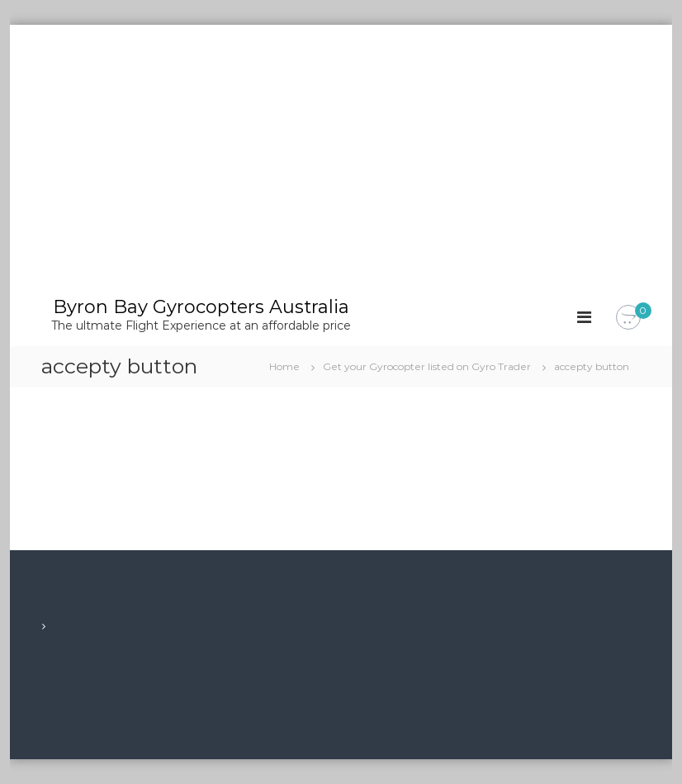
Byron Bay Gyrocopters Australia (201, 307)
